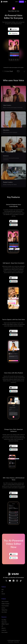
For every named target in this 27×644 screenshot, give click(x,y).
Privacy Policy (11, 642)
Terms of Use (17, 642)
